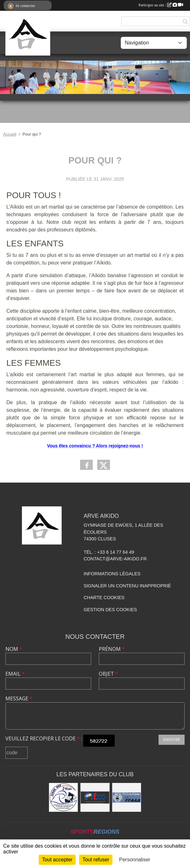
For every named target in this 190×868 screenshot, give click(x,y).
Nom (14, 649)
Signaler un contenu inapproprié (127, 586)
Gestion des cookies (110, 610)
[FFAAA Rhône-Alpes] (127, 798)
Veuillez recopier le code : (44, 738)
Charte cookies (104, 598)
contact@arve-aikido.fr (115, 559)
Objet (109, 674)
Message (19, 698)
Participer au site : (161, 5)
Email (15, 674)
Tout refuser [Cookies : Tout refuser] (96, 860)
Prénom (112, 649)
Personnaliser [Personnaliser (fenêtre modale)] (135, 860)
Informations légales (112, 574)
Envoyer (172, 740)
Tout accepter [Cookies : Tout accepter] (57, 860)
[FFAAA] (95, 798)
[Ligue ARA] (64, 798)
